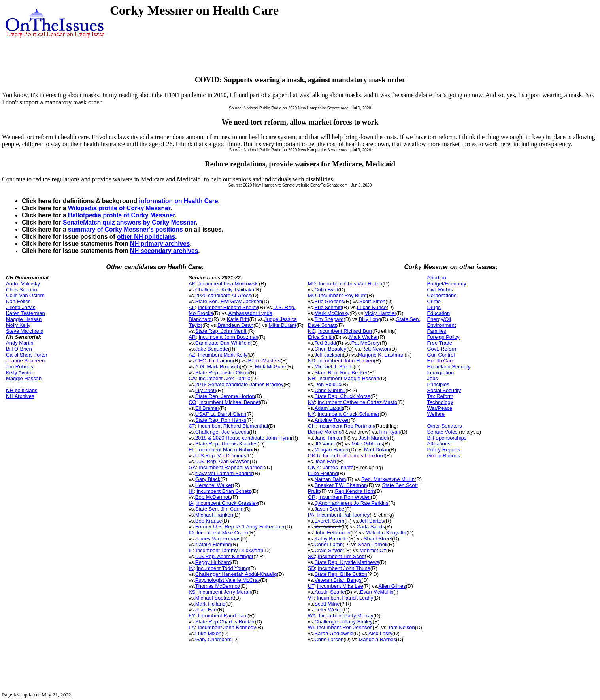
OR (312, 497)
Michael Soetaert (215, 598)
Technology (440, 402)
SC (311, 556)
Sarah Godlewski (334, 633)
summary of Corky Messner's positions (125, 229)
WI (311, 627)
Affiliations (439, 444)
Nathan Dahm (330, 479)
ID (191, 533)
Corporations (442, 295)
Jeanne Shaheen (25, 361)
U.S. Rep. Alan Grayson (223, 461)
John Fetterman (332, 533)
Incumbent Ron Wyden (345, 497)
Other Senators (444, 426)
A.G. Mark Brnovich (218, 367)
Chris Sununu (22, 290)
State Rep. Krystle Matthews (347, 562)
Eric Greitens (329, 301)
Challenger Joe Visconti (222, 432)
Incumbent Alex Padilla (225, 378)
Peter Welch (328, 610)
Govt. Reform (442, 349)
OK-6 (314, 456)
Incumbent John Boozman (229, 337)
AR (192, 337)
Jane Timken (329, 438)
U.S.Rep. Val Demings (221, 456)
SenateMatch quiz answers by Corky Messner (129, 222)
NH (312, 378)
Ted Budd (325, 343)
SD (311, 568)
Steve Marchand (25, 331)
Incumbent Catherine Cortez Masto (358, 402)
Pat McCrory (366, 343)
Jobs (432, 378)
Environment (441, 325)
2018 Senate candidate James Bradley (239, 384)
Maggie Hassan (24, 319)
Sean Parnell (372, 544)
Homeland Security (449, 367)
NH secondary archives (164, 251)
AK (192, 284)
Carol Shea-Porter (27, 355)
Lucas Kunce (372, 307)
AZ (192, 355)
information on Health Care (178, 201)
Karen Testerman (25, 313)
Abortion (436, 278)
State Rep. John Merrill (221, 331)
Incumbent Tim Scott (341, 556)
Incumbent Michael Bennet (230, 402)
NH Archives (20, 396)
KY (192, 616)
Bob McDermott (213, 497)
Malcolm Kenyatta (386, 533)
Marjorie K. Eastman (381, 355)
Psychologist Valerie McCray (228, 580)
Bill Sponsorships (447, 438)
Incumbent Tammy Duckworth (229, 550)
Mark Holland (210, 604)
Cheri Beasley (330, 349)
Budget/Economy (446, 284)
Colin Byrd (326, 290)
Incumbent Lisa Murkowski (229, 284)
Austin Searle (329, 592)
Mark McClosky (332, 313)
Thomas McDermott (218, 586)
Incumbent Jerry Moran (225, 592)
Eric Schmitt (328, 307)
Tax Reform (440, 396)
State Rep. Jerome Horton (225, 396)
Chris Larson (329, 639)
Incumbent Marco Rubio (225, 450)
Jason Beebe (329, 509)
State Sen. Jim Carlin (219, 509)
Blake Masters (264, 361)
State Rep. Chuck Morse (342, 396)
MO (312, 295)
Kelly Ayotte (19, 373)
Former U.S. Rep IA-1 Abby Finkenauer (240, 527)
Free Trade (440, 343)
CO (192, 402)
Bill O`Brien (19, 349)
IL (191, 550)
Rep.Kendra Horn (355, 491)
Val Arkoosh (328, 527)
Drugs (434, 307)
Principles (438, 384)
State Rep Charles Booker (225, 622)
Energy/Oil (439, 319)
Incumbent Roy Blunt (343, 295)
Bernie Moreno (325, 432)
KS (192, 592)
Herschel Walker (214, 485)
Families (436, 331)
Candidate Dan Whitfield (223, 343)
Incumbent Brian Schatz (224, 491)
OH (312, 426)
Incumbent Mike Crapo (222, 533)
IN (191, 568)
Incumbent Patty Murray (346, 616)
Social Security (444, 390)
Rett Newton (376, 349)
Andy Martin (20, 343)
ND (312, 361)
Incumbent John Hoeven (346, 361)
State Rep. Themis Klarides (226, 444)
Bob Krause (209, 521)
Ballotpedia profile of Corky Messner (121, 215)
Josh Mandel (373, 438)
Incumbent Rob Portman (346, 426)
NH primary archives (160, 244)
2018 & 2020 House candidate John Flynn (243, 438)
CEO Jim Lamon (214, 361)
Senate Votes (442, 432)
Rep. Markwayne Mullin (388, 479)
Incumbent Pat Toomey (343, 515)
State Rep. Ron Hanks (221, 420)
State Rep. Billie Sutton (341, 574)
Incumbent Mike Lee (340, 586)
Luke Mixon (208, 633)
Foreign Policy (443, 337)
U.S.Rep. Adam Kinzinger (224, 556)
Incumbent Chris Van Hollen (350, 284)
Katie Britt (238, 319)
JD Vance (325, 444)
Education (438, 313)
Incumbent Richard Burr (345, 331)
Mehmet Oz (373, 550)
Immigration (440, 373)
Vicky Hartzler (381, 313)
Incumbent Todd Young (223, 568)
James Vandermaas (218, 539)
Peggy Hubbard (213, 562)
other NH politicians (146, 237)
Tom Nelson (401, 627)
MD (312, 284)
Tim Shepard (329, 319)
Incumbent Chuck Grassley (227, 503)
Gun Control (441, 355)
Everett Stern (329, 521)
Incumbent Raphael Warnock (232, 467)
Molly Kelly (18, 325)
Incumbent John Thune (344, 568)
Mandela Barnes (377, 639)
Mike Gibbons (367, 444)
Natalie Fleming (213, 544)
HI (191, 491)
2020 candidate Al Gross (223, 295)
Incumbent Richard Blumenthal (233, 426)
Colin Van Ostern (25, 295)
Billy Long (370, 319)
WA (312, 616)
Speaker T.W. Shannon (341, 485)
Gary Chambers (213, 639)
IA (191, 503)
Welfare (436, 414)
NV (311, 402)
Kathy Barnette (331, 539)
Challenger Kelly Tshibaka (225, 290)
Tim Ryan (389, 432)
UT (311, 586)
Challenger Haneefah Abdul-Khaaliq (236, 574)
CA (192, 378)
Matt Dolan (376, 450)
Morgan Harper (331, 450)
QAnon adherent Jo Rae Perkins (351, 503)
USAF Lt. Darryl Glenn (221, 414)
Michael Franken (214, 515)
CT (192, 426)
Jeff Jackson (328, 355)
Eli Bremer (207, 408)
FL (192, 450)
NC (312, 331)
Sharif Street (378, 539)
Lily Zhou (206, 390)
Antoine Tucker (331, 420)
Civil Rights (440, 290)
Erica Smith (321, 337)
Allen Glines (392, 586)
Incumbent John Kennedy (227, 627)
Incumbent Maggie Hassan (349, 378)
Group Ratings (443, 456)
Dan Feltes (18, 301)
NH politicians (22, 390)
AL (192, 307)
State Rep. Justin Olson (222, 373)
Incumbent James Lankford (354, 456)
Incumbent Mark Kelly (223, 355)
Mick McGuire (271, 367)
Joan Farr (206, 610)
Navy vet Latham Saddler (224, 473)
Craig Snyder (329, 550)
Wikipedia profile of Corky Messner (119, 208)
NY (311, 414)
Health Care (441, 361)
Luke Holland (323, 473)
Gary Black (208, 479)
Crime (434, 301)
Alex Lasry (380, 633)
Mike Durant (283, 325)
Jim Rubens (20, 367)
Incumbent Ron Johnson (345, 627)
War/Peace (440, 408)
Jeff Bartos (372, 521)
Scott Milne (327, 604)
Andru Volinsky (23, 284)
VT (311, 598)
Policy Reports (443, 450)
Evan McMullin (377, 592)
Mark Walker (364, 337)
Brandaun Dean (235, 325)
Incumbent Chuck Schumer (348, 414)
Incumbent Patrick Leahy (345, 598)
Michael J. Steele (334, 367)
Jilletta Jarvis (21, 307)
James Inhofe (338, 467)
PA (311, 515)
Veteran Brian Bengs (338, 580)
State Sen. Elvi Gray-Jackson (229, 301)
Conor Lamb (328, 544)
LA (192, 627)
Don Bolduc (327, 384)
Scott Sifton (372, 301)
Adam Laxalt (328, 408)
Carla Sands (371, 527)
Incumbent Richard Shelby (228, 307)
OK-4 (314, 467)
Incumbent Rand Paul (223, 616)
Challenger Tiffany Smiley (343, 622)
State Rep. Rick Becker (341, 373)
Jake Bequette (212, 349)
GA (192, 467)
